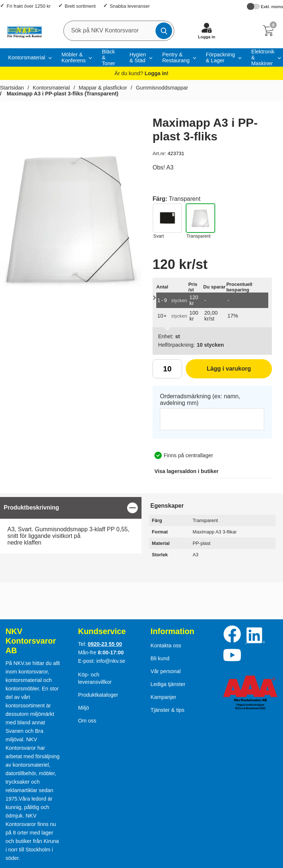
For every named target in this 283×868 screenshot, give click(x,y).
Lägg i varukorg (218, 371)
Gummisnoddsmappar (162, 88)
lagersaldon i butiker (186, 471)
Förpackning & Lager (221, 57)
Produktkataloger (98, 695)
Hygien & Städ (138, 57)
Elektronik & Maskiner (263, 57)
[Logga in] (207, 31)
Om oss (87, 721)
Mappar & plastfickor (103, 88)
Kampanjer (164, 697)
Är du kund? (141, 73)
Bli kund (160, 658)
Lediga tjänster (168, 684)
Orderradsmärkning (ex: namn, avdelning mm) (200, 400)
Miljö (84, 708)
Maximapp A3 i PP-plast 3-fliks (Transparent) (62, 94)
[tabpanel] (71, 525)
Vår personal (166, 671)
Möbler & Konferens (74, 57)
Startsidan (12, 88)
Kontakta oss (166, 645)
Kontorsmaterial (27, 57)
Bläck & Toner (108, 57)
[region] (71, 508)
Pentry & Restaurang (176, 57)
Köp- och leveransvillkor (95, 678)
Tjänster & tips (168, 710)
